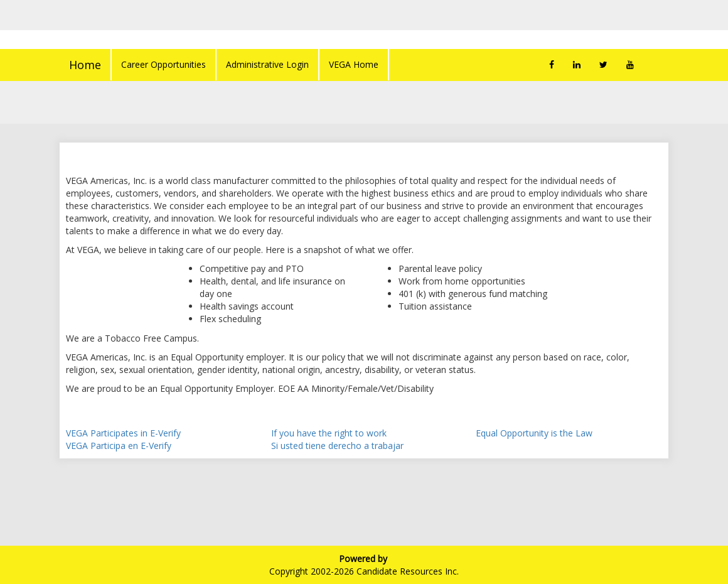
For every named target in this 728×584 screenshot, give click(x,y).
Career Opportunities (163, 64)
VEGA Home (354, 64)
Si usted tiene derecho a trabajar (337, 446)
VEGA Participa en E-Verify (119, 446)
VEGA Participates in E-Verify (123, 433)
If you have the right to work (329, 433)
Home (85, 65)
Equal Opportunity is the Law (534, 433)
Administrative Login (267, 64)
